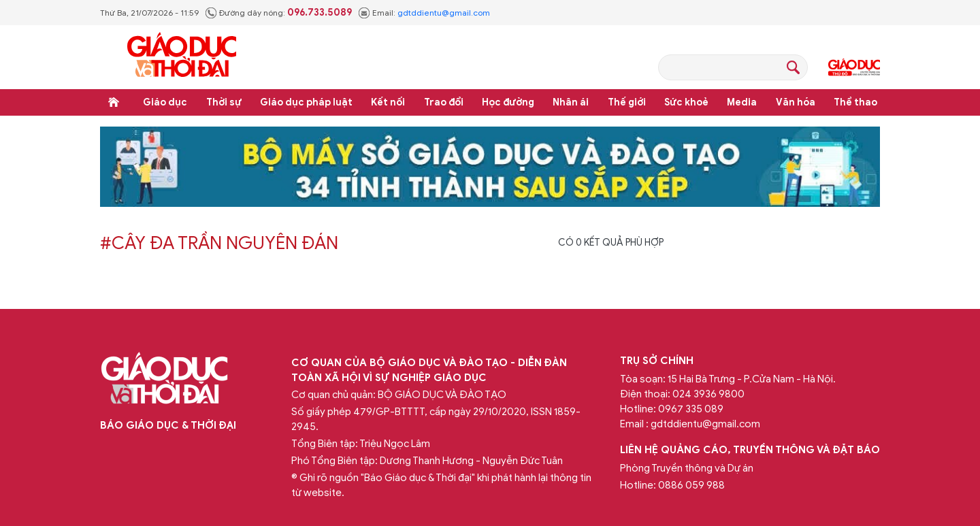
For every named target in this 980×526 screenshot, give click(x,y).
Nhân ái (571, 102)
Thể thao (855, 102)
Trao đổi (444, 102)
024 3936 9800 (708, 394)
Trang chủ (114, 102)
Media (742, 102)
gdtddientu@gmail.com (444, 13)
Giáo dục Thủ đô (854, 67)
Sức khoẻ (686, 102)
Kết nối (388, 102)
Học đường (508, 102)
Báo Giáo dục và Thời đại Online (182, 57)
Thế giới (627, 102)
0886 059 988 (691, 485)
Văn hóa (796, 102)
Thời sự (224, 102)
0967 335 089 (691, 409)
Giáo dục (165, 102)
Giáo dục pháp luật (306, 102)
